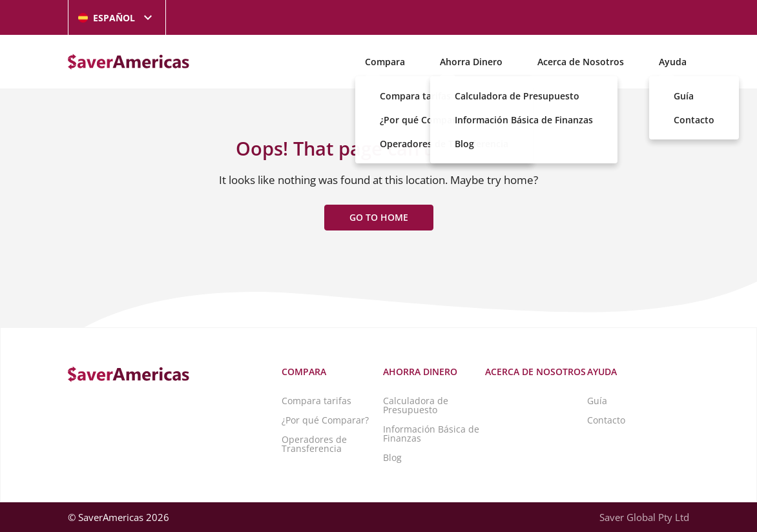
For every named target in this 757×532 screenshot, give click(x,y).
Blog (392, 457)
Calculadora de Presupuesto (416, 405)
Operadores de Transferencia (314, 444)
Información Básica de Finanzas (431, 434)
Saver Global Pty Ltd (644, 517)
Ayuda (673, 62)
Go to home (379, 217)
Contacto (606, 420)
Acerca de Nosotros (581, 62)
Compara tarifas (316, 401)
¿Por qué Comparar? (325, 420)
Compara (385, 62)
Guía (597, 401)
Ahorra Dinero (471, 62)
